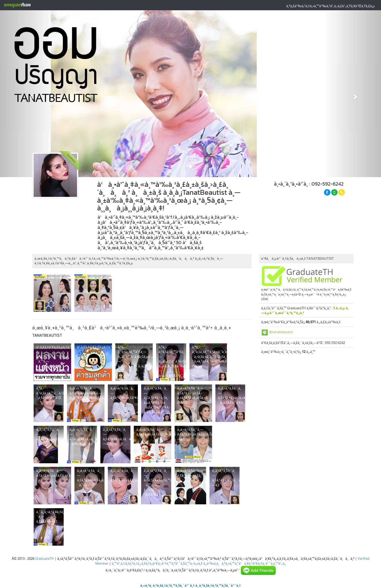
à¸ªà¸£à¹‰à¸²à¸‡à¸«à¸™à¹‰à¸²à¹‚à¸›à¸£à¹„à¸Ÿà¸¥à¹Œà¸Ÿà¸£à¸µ (330, 6)
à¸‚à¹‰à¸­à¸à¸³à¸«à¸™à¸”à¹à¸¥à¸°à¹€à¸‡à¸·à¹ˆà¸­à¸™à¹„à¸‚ (245, 563)
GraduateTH (45, 558)
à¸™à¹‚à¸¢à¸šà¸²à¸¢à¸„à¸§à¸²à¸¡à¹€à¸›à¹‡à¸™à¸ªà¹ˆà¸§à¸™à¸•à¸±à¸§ (157, 563)
